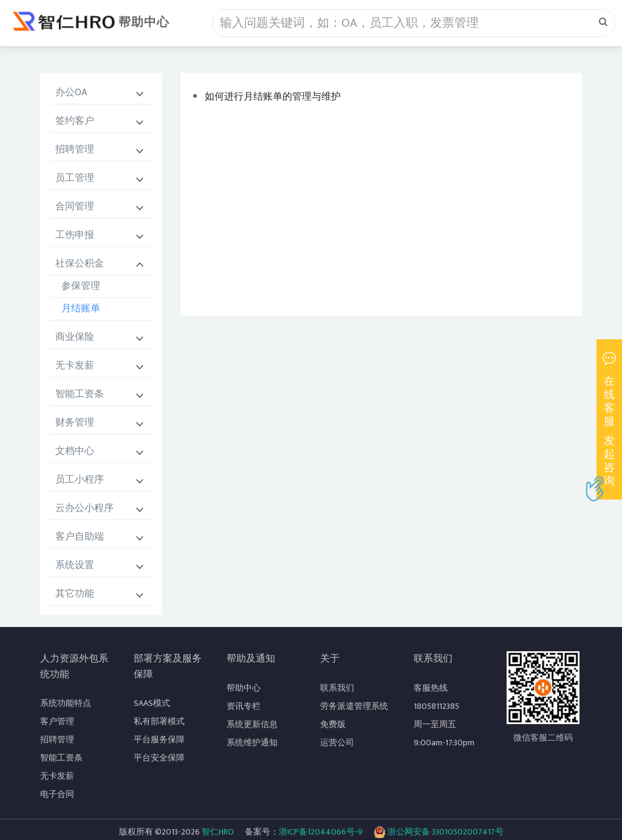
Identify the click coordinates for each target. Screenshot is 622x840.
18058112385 (436, 706)
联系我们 (337, 688)
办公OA (71, 93)
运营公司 (337, 743)
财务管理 (75, 423)
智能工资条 (80, 394)
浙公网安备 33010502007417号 (439, 832)
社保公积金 (80, 264)
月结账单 (81, 309)
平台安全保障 (159, 758)
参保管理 (81, 286)
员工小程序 (80, 480)
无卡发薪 (75, 366)
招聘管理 (75, 150)
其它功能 (75, 594)
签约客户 (75, 121)
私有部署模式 (159, 721)
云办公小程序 (84, 508)
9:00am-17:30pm (444, 743)
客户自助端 (80, 537)
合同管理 (75, 207)
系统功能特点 (66, 703)
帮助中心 (144, 22)
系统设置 (75, 565)
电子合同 (57, 794)
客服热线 (431, 688)
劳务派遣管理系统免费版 (354, 715)
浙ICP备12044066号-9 (321, 832)
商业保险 (75, 337)
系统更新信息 (252, 724)
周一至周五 (435, 724)
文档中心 (75, 451)
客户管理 (57, 721)
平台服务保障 (159, 740)
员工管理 (75, 178)
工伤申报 (75, 235)
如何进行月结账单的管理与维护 (273, 97)
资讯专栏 (244, 706)
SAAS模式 (152, 703)
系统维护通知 (252, 743)
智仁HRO (218, 832)
